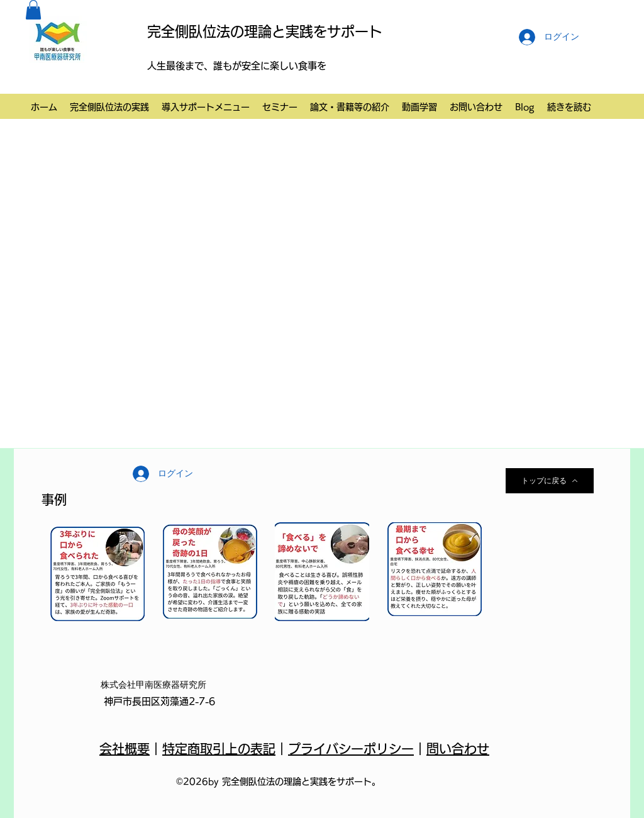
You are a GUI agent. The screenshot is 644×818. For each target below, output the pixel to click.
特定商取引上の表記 (219, 749)
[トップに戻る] (550, 481)
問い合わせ (458, 749)
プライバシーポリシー (351, 749)
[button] (33, 10)
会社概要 (125, 749)
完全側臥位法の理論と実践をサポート (265, 31)
